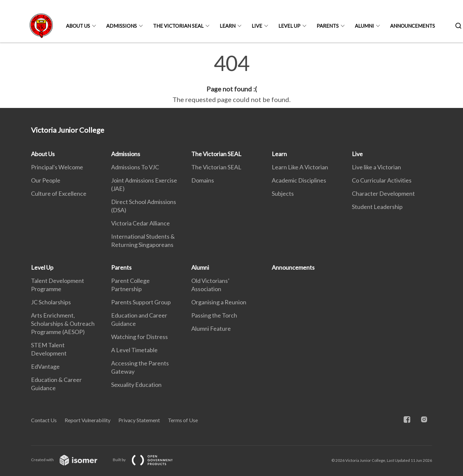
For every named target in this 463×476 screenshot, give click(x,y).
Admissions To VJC (135, 167)
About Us (78, 26)
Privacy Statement (139, 420)
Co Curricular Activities (382, 180)
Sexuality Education (136, 385)
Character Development (383, 193)
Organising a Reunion (219, 302)
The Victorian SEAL (178, 26)
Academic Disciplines (299, 180)
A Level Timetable (134, 350)
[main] (231, 79)
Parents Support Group (141, 302)
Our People (46, 180)
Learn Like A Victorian (300, 167)
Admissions (122, 26)
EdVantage (45, 366)
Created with (69, 460)
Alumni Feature (211, 328)
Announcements (413, 26)
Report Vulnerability (88, 420)
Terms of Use (183, 420)
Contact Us (44, 420)
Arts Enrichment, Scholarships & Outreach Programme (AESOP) (63, 323)
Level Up (289, 26)
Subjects (283, 193)
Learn (228, 26)
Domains (203, 180)
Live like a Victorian (376, 167)
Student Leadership (377, 207)
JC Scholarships (51, 302)
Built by (148, 460)
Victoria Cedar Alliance (140, 223)
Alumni (364, 26)
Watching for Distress (139, 337)
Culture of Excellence (59, 193)
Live (257, 26)
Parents (328, 26)
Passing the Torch (214, 315)
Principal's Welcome (57, 167)
